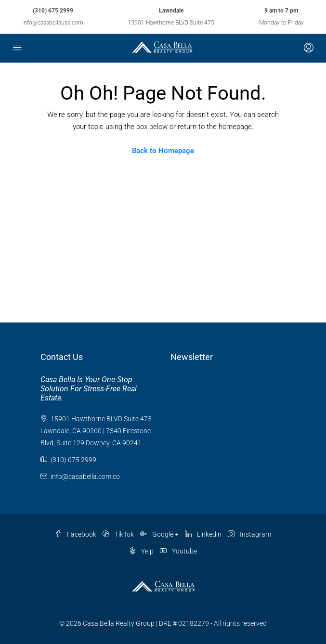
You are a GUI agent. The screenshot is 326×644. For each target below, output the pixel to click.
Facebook (76, 534)
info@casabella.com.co (85, 477)
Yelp (141, 551)
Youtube (178, 551)
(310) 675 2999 (53, 11)
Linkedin (203, 534)
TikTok (118, 534)
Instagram (249, 534)
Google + (159, 534)
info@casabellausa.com (53, 23)
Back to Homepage (163, 151)
